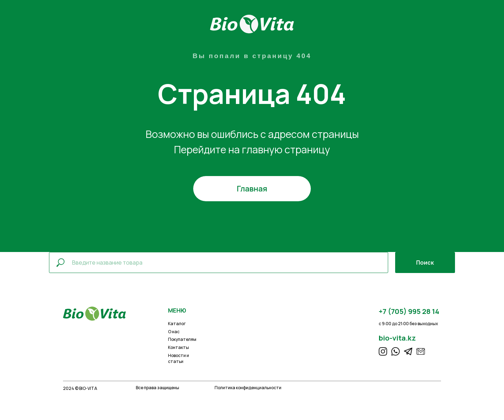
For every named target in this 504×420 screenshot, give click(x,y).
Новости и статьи (178, 358)
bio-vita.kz (397, 338)
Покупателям (182, 339)
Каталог (177, 324)
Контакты (178, 347)
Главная (252, 188)
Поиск (425, 262)
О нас (174, 332)
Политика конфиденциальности (248, 388)
